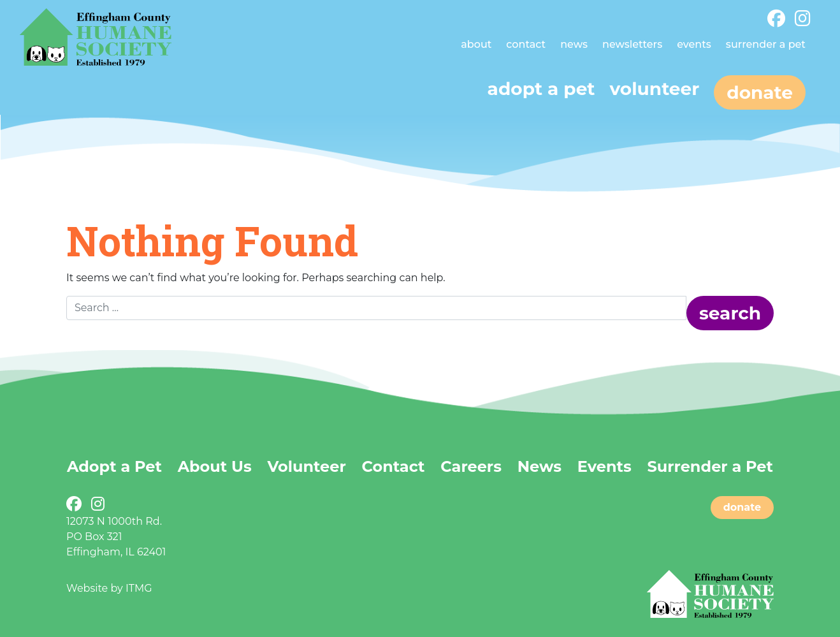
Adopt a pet (541, 89)
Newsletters (632, 44)
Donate (760, 92)
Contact (526, 44)
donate (742, 507)
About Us (215, 466)
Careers (471, 466)
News (574, 44)
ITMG (139, 588)
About (476, 44)
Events (694, 44)
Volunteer (654, 89)
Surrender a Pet (766, 44)
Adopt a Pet (114, 466)
